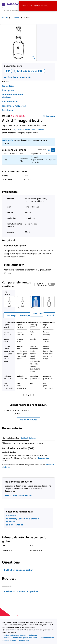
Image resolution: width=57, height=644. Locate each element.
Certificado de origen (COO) (30, 71)
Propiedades (8, 86)
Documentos (43, 458)
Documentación (10, 102)
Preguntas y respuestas (14, 106)
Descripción (8, 90)
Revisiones (7, 110)
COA (8, 71)
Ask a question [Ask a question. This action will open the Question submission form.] (38, 129)
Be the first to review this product (22, 592)
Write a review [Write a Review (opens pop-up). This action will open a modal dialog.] (24, 129)
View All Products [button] (28, 420)
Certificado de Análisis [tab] (11, 438)
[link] (15, 635)
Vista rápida (13, 315)
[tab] (6, 18)
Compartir (49, 116)
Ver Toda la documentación (18, 77)
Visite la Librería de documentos (19, 495)
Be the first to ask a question (19, 570)
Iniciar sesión (8, 140)
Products (4, 18)
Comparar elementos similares (13, 96)
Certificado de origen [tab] (28, 438)
